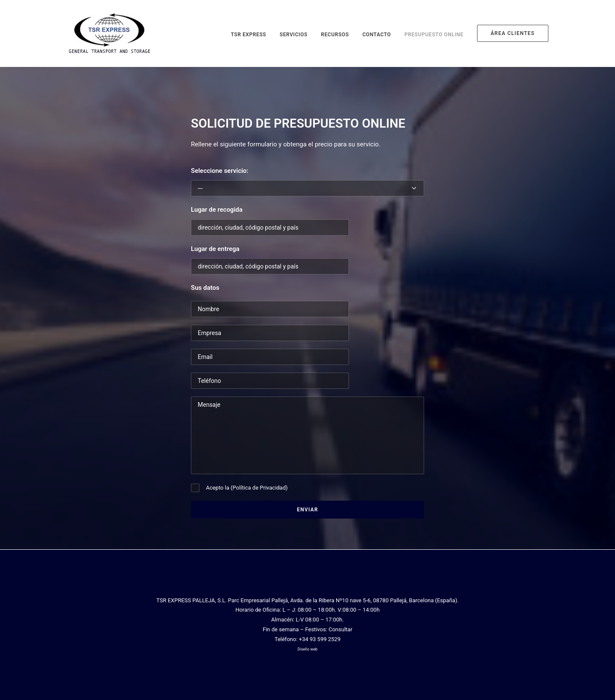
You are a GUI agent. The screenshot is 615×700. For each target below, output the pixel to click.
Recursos (335, 35)
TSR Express (248, 35)
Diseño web (307, 649)
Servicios (294, 35)
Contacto (376, 35)
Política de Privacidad (259, 488)
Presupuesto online (434, 35)
